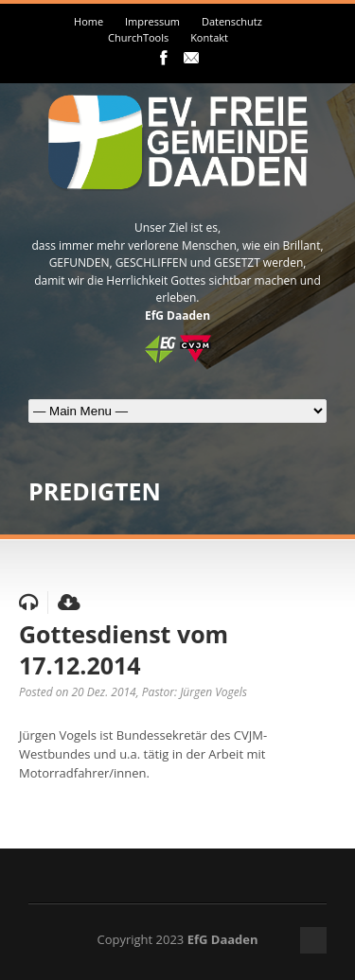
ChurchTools (138, 37)
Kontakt (209, 37)
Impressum (152, 21)
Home (89, 21)
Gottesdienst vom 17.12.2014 (124, 649)
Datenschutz (232, 21)
